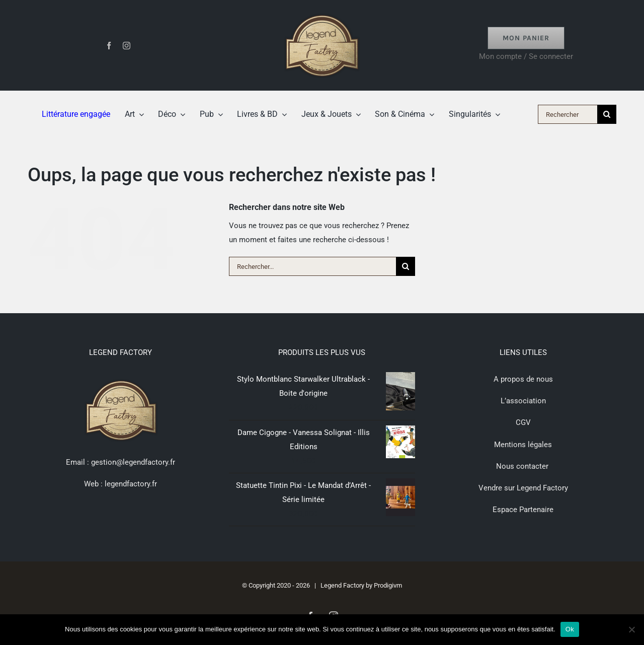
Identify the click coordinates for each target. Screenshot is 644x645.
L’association (523, 401)
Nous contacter (523, 466)
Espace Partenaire (523, 510)
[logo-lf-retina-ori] (322, 11)
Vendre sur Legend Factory (523, 488)
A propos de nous (523, 379)
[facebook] (109, 46)
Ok (570, 629)
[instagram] (127, 46)
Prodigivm (388, 585)
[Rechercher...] (312, 266)
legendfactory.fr (130, 484)
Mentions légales (523, 445)
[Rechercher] (568, 114)
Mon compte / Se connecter (526, 56)
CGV (523, 422)
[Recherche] (607, 114)
